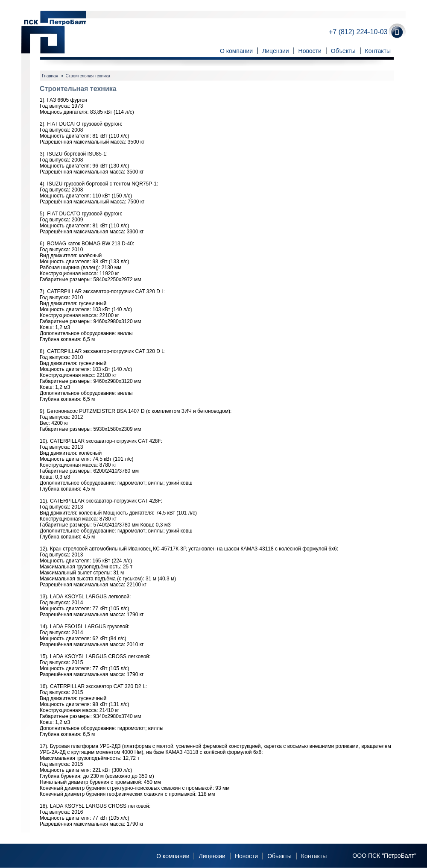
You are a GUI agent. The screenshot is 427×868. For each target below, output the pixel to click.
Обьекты (279, 856)
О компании (236, 51)
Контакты (378, 51)
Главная (50, 76)
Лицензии (275, 51)
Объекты (343, 51)
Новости (310, 51)
